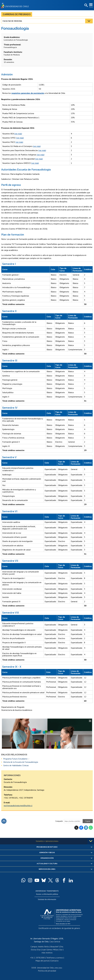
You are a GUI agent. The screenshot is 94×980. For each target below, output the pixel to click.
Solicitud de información (47, 899)
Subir (4, 821)
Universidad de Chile (45, 968)
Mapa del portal (42, 961)
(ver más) (18, 134)
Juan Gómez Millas (50, 950)
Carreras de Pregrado (17, 14)
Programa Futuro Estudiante (15, 759)
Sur (61, 950)
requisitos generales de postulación (28, 93)
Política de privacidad (47, 971)
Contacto (55, 961)
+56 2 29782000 (37, 958)
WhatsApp (91, 828)
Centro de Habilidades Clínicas (16, 765)
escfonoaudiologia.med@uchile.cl (18, 806)
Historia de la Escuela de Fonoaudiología (21, 762)
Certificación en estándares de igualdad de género (59, 928)
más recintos (47, 953)
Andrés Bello (44, 947)
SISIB (34, 968)
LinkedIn (86, 828)
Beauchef (54, 947)
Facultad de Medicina (12, 21)
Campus (34, 947)
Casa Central (55, 942)
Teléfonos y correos (55, 958)
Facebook (81, 828)
